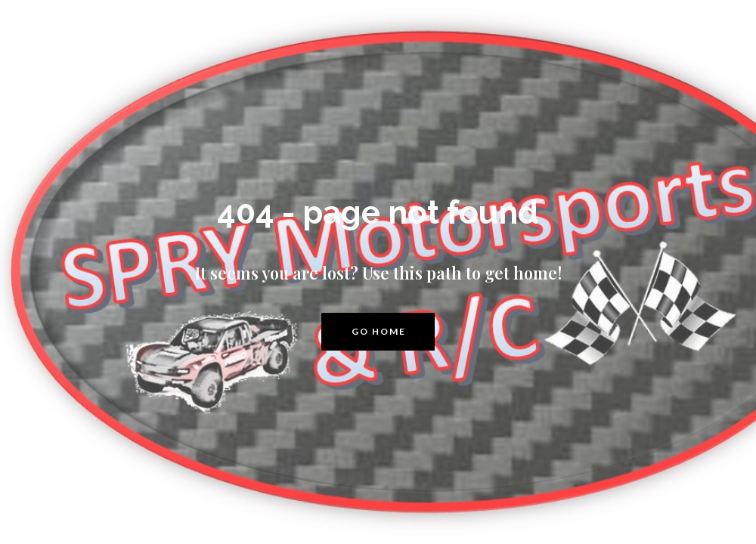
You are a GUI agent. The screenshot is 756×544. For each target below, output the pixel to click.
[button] (378, 332)
